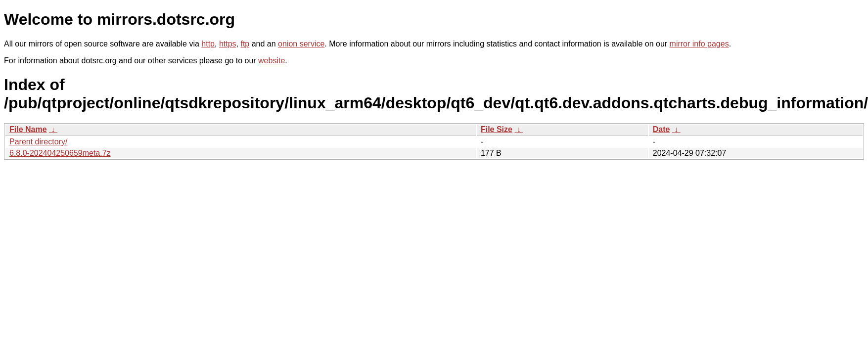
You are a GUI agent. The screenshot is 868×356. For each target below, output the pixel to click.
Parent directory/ (38, 142)
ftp (245, 44)
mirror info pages (699, 44)
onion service (301, 44)
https (228, 44)
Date (662, 129)
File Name (28, 129)
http (208, 44)
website (272, 61)
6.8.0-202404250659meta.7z (60, 153)
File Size (497, 129)
